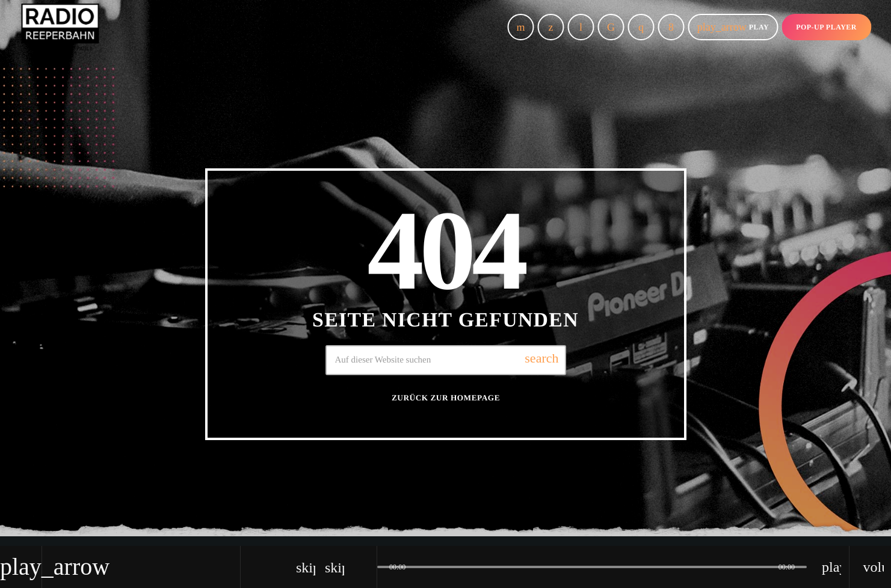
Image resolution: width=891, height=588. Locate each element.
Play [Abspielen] (733, 27)
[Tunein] (581, 27)
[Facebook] (671, 27)
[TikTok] (611, 27)
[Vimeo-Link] (60, 27)
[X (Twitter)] (551, 27)
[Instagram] (641, 27)
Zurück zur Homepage (446, 398)
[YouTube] (521, 27)
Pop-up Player (826, 27)
